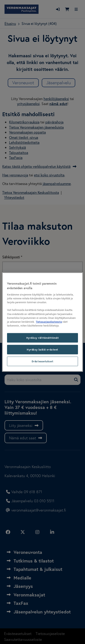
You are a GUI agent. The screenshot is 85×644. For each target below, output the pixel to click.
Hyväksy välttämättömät (43, 338)
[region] (42, 322)
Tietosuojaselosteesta (49, 321)
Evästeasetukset (43, 361)
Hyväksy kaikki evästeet (42, 349)
